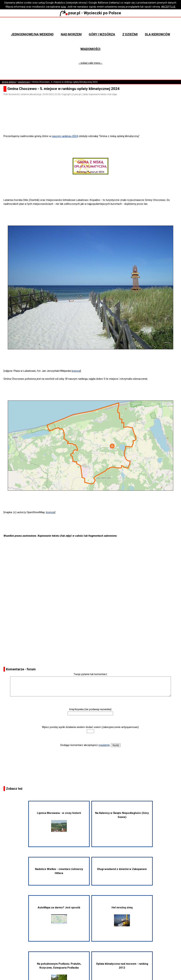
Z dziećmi (130, 34)
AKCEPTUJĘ (168, 7)
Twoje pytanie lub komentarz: (90, 674)
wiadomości (24, 82)
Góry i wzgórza (102, 34)
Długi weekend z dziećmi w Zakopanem (122, 869)
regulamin (104, 745)
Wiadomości (90, 49)
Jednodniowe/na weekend (32, 34)
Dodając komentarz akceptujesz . (85, 745)
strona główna (9, 82)
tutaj (63, 7)
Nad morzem (71, 34)
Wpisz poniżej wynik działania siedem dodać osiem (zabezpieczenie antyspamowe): (90, 727)
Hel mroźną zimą (122, 916)
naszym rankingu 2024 (65, 136)
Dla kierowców (157, 34)
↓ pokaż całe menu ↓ (90, 63)
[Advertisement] (92, 124)
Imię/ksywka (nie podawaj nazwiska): (90, 709)
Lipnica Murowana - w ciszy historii (59, 822)
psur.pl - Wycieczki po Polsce (90, 13)
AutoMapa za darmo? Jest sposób (59, 915)
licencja (76, 371)
